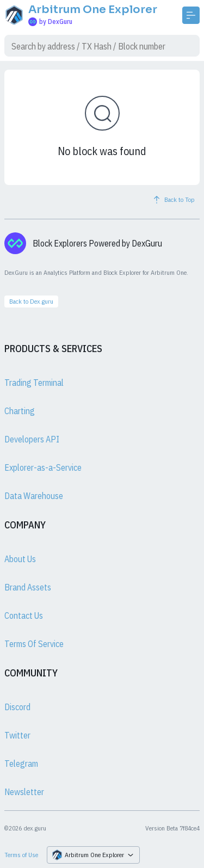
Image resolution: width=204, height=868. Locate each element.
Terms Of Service (34, 644)
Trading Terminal (34, 383)
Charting (20, 411)
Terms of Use (21, 855)
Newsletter (24, 792)
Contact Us (24, 615)
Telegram (21, 764)
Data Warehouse (34, 496)
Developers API (32, 439)
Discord (17, 707)
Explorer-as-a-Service (43, 467)
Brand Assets (28, 587)
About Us (20, 559)
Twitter (17, 735)
